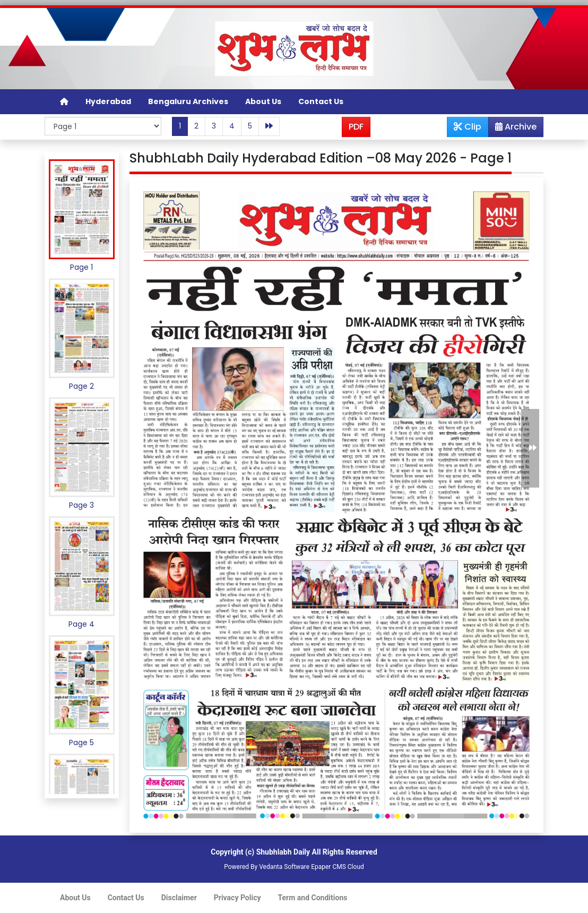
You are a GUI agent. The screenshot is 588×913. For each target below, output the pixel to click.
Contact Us (321, 101)
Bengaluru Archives (188, 101)
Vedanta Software (284, 867)
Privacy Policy (237, 898)
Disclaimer (179, 898)
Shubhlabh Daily (283, 852)
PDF (356, 127)
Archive (513, 129)
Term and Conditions (313, 898)
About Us (263, 101)
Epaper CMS (328, 867)
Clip (468, 127)
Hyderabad (108, 101)
